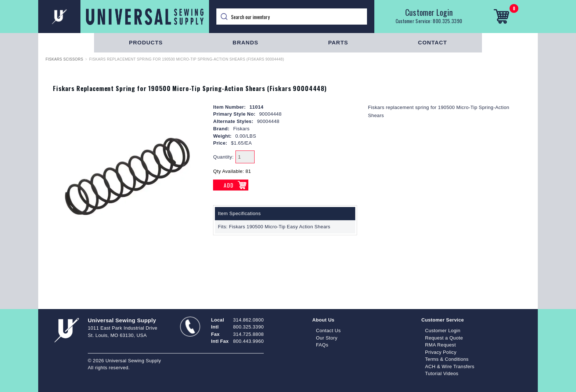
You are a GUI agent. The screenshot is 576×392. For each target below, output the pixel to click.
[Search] (292, 17)
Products (146, 42)
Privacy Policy (441, 352)
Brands (245, 42)
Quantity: (223, 157)
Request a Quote (444, 338)
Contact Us (328, 331)
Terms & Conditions (447, 359)
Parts (338, 42)
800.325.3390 (447, 21)
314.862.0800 (249, 320)
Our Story (327, 338)
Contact (433, 42)
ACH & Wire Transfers (450, 366)
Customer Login (429, 12)
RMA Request (440, 345)
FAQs (322, 345)
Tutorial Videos (442, 373)
